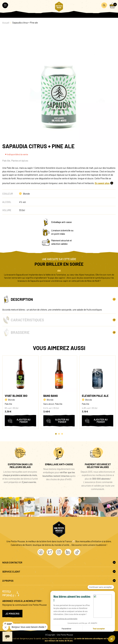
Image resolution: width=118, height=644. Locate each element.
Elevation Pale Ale (95, 396)
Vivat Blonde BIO (16, 396)
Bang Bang (51, 396)
